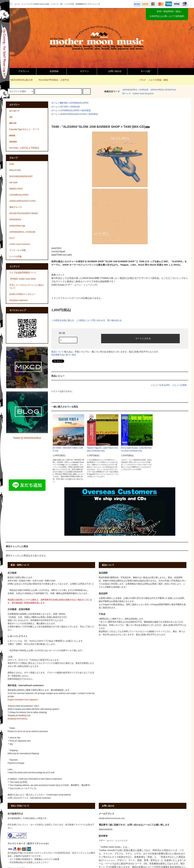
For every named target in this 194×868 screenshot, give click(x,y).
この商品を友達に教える (63, 320)
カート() (143, 71)
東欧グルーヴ (16, 207)
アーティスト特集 (18, 250)
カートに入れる (140, 338)
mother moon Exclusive (143, 94)
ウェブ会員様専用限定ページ (23, 273)
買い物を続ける (115, 320)
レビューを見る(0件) (161, 385)
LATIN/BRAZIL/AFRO (79, 103)
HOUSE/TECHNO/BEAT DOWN (24, 213)
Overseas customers (18, 300)
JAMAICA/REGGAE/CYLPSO (73, 114)
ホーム (54, 103)
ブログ (143, 80)
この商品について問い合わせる (91, 320)
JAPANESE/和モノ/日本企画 (135, 90)
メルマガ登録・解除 (158, 80)
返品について (58, 352)
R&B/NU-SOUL (16, 189)
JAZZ (12, 164)
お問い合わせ (112, 71)
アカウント (21, 71)
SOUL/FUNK (15, 170)
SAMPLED (75, 107)
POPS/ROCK (15, 220)
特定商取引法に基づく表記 (64, 355)
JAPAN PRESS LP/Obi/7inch (163, 90)
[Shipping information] (17, 719)
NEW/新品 (86, 111)
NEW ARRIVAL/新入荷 (20, 80)
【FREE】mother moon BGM (23, 279)
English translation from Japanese (23, 700)
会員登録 (51, 71)
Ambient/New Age (17, 226)
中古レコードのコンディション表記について (27, 287)
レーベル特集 (16, 257)
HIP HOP (64, 107)
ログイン (82, 71)
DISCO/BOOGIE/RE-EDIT (21, 176)
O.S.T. (12, 238)
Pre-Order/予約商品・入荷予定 (52, 80)
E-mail (17, 731)
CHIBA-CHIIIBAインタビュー (23, 294)
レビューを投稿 (179, 385)
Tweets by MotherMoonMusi (27, 438)
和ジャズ (126, 94)
